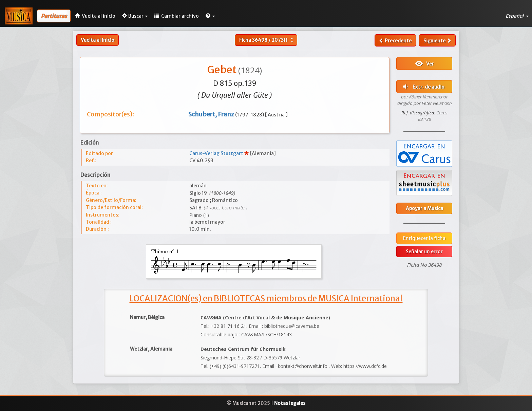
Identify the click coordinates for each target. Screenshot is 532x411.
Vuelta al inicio (98, 40)
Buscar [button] (135, 16)
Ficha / (267, 40)
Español (517, 16)
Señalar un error (424, 251)
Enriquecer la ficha (424, 238)
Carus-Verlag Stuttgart (217, 153)
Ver (424, 63)
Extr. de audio (423, 87)
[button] (210, 16)
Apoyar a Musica (424, 208)
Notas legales (290, 403)
